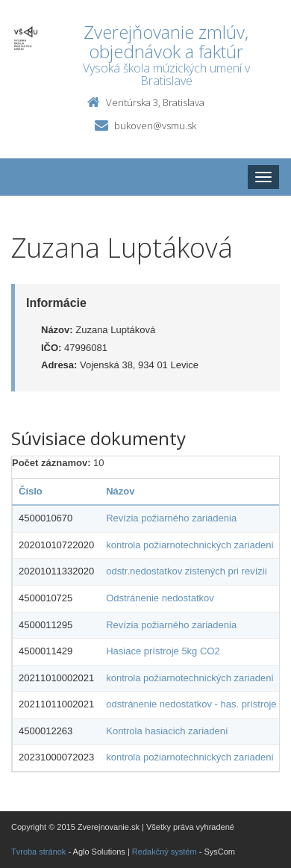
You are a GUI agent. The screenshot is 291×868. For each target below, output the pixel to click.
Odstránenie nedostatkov (160, 598)
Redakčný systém (165, 852)
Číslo (31, 491)
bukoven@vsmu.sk (155, 125)
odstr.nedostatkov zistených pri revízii (186, 571)
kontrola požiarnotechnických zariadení (190, 545)
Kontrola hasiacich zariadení (167, 731)
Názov (120, 491)
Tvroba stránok (38, 852)
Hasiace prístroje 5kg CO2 (163, 651)
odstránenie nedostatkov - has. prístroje (191, 704)
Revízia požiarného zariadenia (171, 518)
